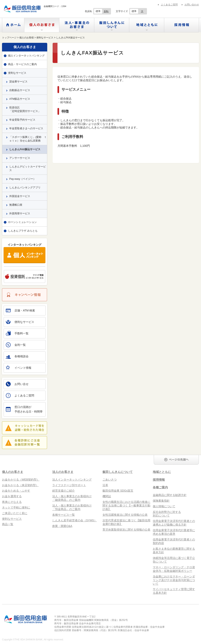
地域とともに (147, 25)
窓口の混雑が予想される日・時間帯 (24, 409)
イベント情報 (19, 367)
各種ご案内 (160, 487)
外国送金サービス (20, 196)
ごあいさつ (110, 480)
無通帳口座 (16, 205)
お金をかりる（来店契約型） (20, 485)
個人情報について (164, 506)
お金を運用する (12, 496)
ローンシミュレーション (22, 222)
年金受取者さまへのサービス (26, 128)
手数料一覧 (17, 333)
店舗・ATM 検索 (20, 310)
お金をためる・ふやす (16, 491)
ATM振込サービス (20, 99)
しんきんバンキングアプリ (25, 187)
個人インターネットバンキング (26, 56)
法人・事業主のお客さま (77, 25)
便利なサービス (17, 73)
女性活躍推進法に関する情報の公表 (125, 515)
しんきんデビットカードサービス (28, 168)
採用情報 (182, 25)
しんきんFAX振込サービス (25, 149)
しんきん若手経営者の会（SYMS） (75, 520)
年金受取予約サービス (22, 120)
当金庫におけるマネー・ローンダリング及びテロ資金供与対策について (174, 580)
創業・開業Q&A (62, 526)
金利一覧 (16, 345)
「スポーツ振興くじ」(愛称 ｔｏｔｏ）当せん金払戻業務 (28, 139)
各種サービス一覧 (64, 515)
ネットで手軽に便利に (16, 507)
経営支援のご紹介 (64, 491)
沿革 (105, 485)
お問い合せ (17, 384)
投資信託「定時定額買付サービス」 (25, 109)
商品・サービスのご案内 (22, 64)
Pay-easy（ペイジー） (23, 179)
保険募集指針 (161, 501)
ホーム (13, 25)
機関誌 (107, 496)
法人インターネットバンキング (72, 480)
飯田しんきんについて (112, 25)
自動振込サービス (20, 90)
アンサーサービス (20, 158)
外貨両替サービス (20, 213)
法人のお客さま (63, 472)
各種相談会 (17, 356)
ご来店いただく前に (15, 513)
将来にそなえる (12, 502)
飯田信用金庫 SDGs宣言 (118, 491)
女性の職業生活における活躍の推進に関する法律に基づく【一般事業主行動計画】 (126, 505)
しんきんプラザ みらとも (23, 231)
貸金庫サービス (18, 82)
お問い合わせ (192, 5)
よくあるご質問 (169, 5)
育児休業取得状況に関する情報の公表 (126, 530)
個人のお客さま (42, 25)
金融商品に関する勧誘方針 (170, 495)
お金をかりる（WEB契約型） (21, 480)
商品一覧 (8, 524)
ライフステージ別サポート (69, 485)
